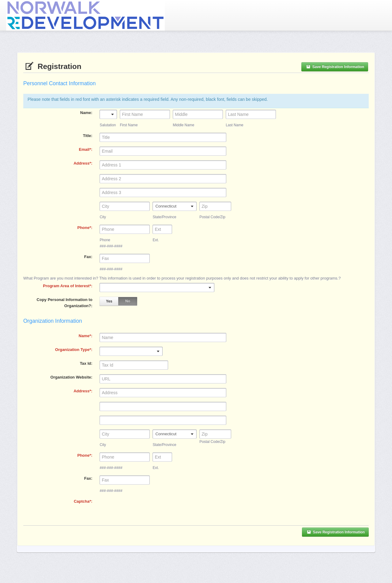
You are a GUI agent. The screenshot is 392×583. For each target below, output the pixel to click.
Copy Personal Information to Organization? (65, 303)
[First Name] (145, 114)
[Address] (163, 165)
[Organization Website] (163, 379)
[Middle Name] (198, 114)
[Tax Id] (134, 365)
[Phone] (125, 229)
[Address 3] (163, 192)
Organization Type (72, 350)
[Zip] (215, 434)
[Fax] (125, 258)
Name (86, 113)
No (128, 301)
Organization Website (71, 377)
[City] (125, 206)
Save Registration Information (335, 67)
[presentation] (146, 510)
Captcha (82, 501)
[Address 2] (163, 179)
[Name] (163, 337)
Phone (83, 228)
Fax (88, 257)
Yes (109, 301)
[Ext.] (162, 229)
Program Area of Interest (66, 286)
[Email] (163, 151)
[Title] (163, 137)
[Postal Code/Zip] (215, 206)
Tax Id (86, 363)
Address (81, 163)
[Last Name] (251, 114)
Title (87, 136)
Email (84, 149)
